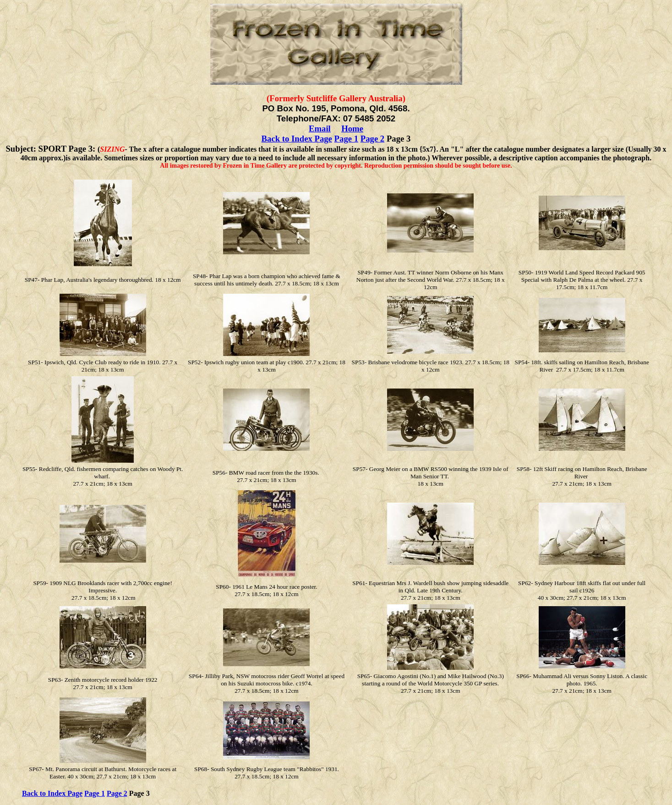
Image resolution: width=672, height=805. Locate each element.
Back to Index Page (297, 139)
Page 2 (372, 139)
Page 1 (346, 139)
